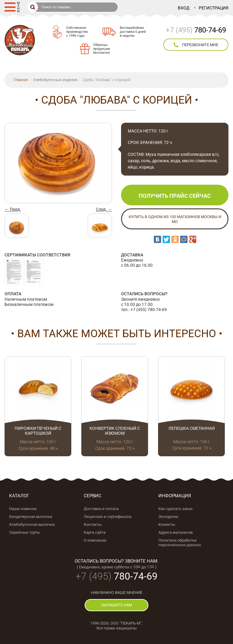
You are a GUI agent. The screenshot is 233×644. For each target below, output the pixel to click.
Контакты (93, 524)
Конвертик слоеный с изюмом (115, 431)
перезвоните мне (196, 45)
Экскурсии (168, 517)
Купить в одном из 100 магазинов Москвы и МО (175, 219)
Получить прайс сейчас (175, 196)
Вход (184, 8)
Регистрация (214, 8)
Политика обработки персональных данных (180, 543)
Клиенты (167, 524)
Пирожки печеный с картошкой (38, 431)
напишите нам (116, 605)
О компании (95, 540)
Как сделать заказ (176, 509)
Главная (21, 80)
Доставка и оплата (101, 509)
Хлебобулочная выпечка (32, 524)
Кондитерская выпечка (31, 517)
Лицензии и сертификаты (108, 517)
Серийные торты (24, 532)
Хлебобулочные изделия (55, 80)
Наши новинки (23, 509)
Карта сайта (95, 532)
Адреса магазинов (176, 532)
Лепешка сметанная (192, 428)
